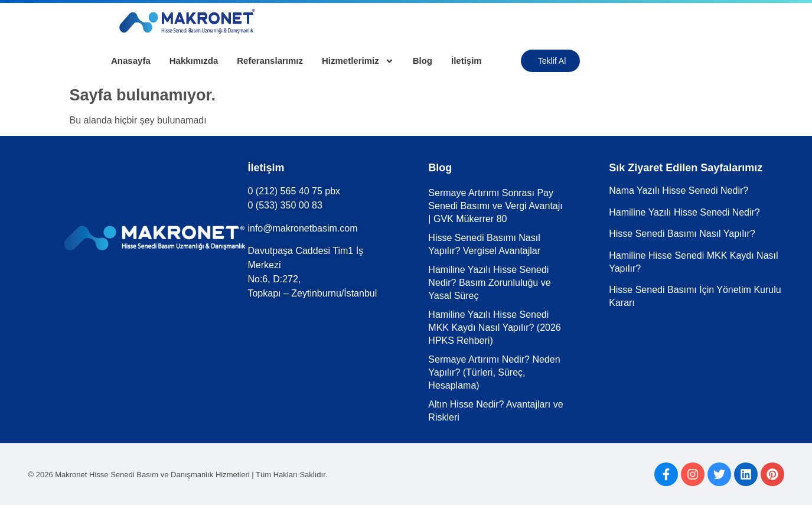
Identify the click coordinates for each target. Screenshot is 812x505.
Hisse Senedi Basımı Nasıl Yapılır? (682, 234)
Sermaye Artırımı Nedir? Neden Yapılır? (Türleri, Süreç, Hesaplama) (494, 372)
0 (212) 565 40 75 (285, 191)
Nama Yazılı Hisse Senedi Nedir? (679, 190)
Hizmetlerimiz (358, 61)
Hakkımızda (194, 61)
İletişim (467, 61)
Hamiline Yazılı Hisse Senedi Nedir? (684, 212)
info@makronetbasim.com (302, 228)
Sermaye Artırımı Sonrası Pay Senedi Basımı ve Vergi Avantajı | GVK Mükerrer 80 (495, 206)
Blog (423, 61)
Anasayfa (131, 61)
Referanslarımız (270, 61)
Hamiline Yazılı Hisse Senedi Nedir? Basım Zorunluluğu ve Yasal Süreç (489, 283)
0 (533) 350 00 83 (285, 205)
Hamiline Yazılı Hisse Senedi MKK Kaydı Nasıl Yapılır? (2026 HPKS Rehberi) (494, 328)
